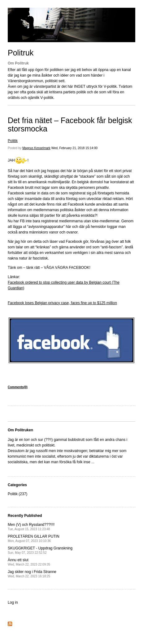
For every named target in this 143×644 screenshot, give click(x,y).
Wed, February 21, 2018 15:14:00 (74, 148)
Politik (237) (17, 494)
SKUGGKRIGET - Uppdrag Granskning (40, 550)
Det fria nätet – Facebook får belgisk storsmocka (70, 125)
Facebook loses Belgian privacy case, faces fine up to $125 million (62, 303)
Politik (13, 141)
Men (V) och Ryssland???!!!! (31, 527)
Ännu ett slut (29, 562)
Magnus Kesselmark (36, 148)
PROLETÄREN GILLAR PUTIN (34, 538)
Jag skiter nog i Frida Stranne (32, 574)
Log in (13, 602)
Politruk (21, 53)
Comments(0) (18, 387)
